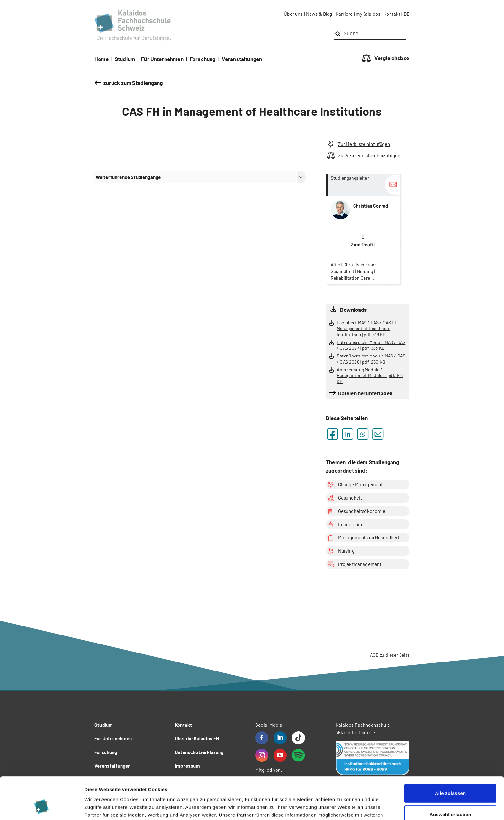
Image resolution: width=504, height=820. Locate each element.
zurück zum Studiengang (133, 83)
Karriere (344, 14)
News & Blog (319, 14)
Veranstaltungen (242, 59)
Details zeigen (342, 807)
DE (407, 14)
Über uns (293, 14)
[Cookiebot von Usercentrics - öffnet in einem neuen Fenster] (42, 807)
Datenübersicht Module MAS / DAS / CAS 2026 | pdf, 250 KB (371, 359)
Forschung (203, 59)
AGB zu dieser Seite (390, 655)
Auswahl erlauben (450, 778)
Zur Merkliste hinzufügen (358, 144)
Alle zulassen (450, 757)
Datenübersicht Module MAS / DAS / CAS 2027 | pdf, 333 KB (371, 345)
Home (102, 59)
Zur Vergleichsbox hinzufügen (363, 155)
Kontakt (392, 14)
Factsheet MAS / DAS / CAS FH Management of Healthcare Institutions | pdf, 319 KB (367, 329)
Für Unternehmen (162, 59)
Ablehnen (450, 799)
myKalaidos (368, 14)
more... (363, 229)
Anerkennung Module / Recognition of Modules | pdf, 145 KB (370, 375)
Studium (125, 59)
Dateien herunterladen (365, 393)
